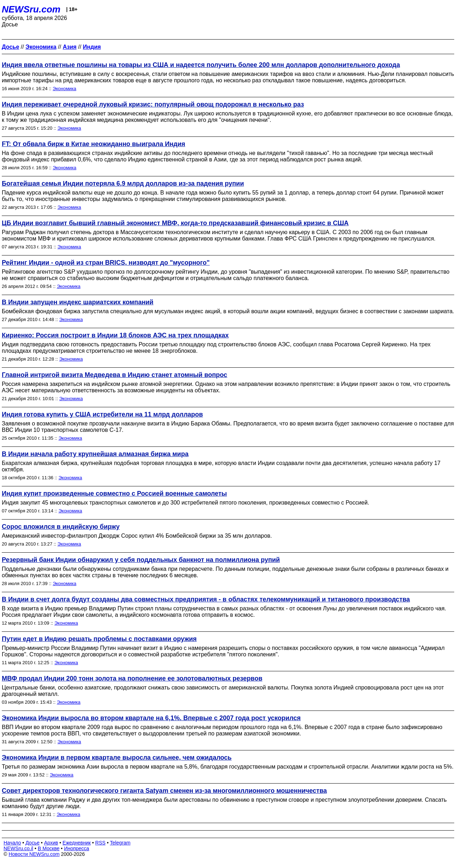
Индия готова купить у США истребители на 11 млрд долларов (102, 414)
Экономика (64, 89)
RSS (100, 843)
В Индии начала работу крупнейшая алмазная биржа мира (95, 454)
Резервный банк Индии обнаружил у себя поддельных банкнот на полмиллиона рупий (141, 560)
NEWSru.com (31, 9)
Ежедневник (77, 843)
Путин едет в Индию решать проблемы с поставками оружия (99, 639)
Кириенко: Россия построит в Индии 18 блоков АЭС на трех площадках (115, 335)
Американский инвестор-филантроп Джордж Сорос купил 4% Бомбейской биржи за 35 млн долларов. (137, 536)
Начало (12, 843)
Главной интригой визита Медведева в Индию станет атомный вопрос (115, 375)
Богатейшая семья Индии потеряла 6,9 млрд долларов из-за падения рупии (123, 184)
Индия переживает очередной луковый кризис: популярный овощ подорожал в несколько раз (153, 104)
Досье (32, 843)
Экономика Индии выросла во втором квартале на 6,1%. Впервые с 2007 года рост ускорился (151, 718)
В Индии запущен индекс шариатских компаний (78, 302)
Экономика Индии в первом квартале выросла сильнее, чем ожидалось (117, 758)
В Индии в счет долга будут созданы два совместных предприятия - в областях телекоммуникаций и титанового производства (206, 599)
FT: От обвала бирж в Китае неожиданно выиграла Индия (94, 144)
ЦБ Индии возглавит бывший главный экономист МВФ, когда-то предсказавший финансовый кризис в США (175, 223)
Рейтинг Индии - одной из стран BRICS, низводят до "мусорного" (106, 263)
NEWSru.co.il (18, 848)
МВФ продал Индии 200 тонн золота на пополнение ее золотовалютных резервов (132, 678)
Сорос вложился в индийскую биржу (61, 527)
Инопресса (77, 848)
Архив (51, 843)
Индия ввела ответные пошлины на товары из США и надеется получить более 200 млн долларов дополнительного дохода (201, 65)
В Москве (49, 848)
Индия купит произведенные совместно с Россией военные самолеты (114, 494)
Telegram (120, 843)
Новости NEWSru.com (34, 854)
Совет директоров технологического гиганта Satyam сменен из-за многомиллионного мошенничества (164, 791)
